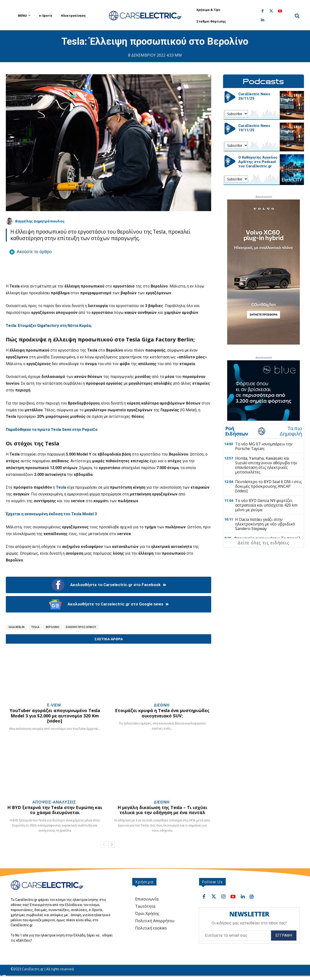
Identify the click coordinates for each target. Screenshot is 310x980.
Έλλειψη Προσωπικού (81, 627)
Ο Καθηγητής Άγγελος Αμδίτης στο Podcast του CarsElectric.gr (258, 162)
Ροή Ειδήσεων (237, 431)
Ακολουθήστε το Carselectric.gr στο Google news (109, 604)
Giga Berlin (16, 627)
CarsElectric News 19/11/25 (254, 128)
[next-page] (112, 845)
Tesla (35, 627)
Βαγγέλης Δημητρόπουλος (40, 221)
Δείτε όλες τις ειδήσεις (263, 543)
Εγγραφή (284, 935)
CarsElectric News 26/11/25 (254, 96)
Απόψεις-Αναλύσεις (54, 802)
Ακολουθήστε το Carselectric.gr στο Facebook (109, 585)
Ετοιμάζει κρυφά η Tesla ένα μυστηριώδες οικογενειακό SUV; (162, 713)
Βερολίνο (53, 627)
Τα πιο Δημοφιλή (291, 431)
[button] (297, 16)
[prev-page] (104, 845)
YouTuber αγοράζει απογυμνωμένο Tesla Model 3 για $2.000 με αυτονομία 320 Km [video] (55, 716)
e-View (54, 705)
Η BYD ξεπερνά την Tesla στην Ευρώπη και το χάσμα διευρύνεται (55, 810)
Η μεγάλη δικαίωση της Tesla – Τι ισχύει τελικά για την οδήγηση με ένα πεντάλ (162, 810)
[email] (236, 936)
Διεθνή (162, 705)
